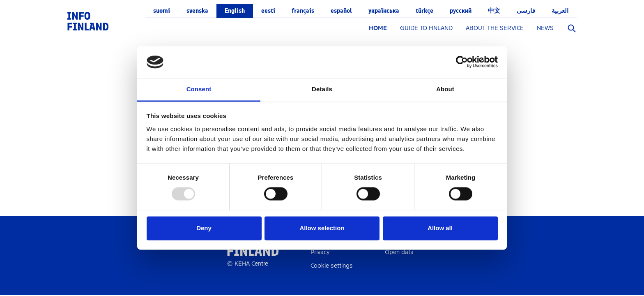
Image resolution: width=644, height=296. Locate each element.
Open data (399, 252)
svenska (197, 11)
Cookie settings (332, 266)
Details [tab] (322, 89)
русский (461, 11)
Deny (204, 228)
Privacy (320, 252)
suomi (162, 11)
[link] (88, 21)
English (235, 11)
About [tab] (445, 89)
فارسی (526, 11)
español (341, 11)
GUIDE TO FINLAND (426, 28)
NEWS (545, 28)
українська (384, 11)
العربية (560, 11)
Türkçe (424, 11)
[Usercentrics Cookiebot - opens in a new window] (462, 62)
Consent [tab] (199, 89)
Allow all (440, 228)
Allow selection (322, 228)
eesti (268, 11)
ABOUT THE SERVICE (495, 28)
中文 (494, 11)
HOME (378, 28)
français (303, 11)
